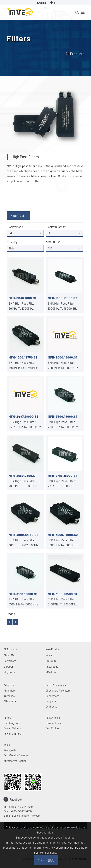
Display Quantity (64, 231)
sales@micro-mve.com (27, 816)
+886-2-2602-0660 (22, 807)
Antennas (9, 696)
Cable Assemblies (56, 685)
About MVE (10, 655)
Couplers (51, 701)
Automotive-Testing (15, 761)
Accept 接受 (46, 860)
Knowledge (52, 667)
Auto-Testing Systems (16, 755)
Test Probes (52, 728)
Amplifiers (10, 690)
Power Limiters (12, 734)
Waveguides (11, 750)
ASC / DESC (64, 246)
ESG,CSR (51, 661)
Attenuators (10, 701)
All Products (11, 649)
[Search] (75, 12)
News (49, 655)
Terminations (53, 723)
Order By (25, 246)
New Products (54, 649)
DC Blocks (51, 706)
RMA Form (51, 672)
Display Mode (25, 231)
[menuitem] (42, 3)
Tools (7, 745)
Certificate (10, 661)
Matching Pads (12, 723)
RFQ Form (9, 672)
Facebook (16, 799)
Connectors (52, 696)
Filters (7, 718)
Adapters (9, 685)
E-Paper (8, 667)
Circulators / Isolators (58, 690)
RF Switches (53, 718)
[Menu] (83, 12)
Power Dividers (12, 728)
